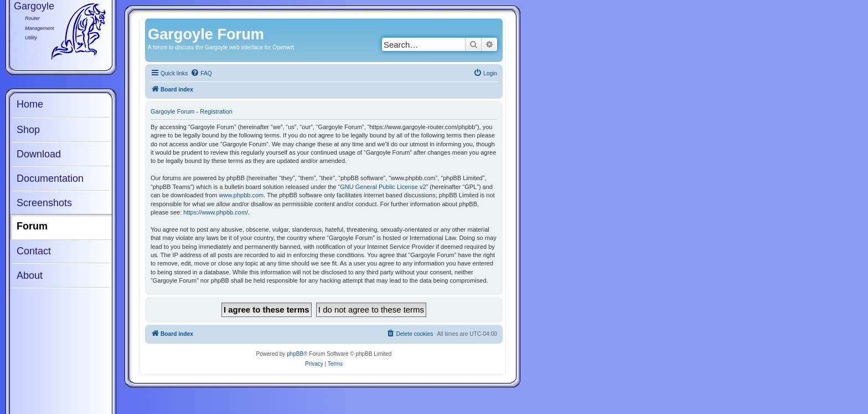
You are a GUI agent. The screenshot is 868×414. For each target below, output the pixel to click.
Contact (34, 251)
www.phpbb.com (242, 195)
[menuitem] (201, 74)
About (30, 275)
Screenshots (44, 203)
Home (30, 104)
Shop (28, 130)
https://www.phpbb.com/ (216, 212)
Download (39, 154)
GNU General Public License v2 (383, 187)
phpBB (295, 354)
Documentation (50, 178)
